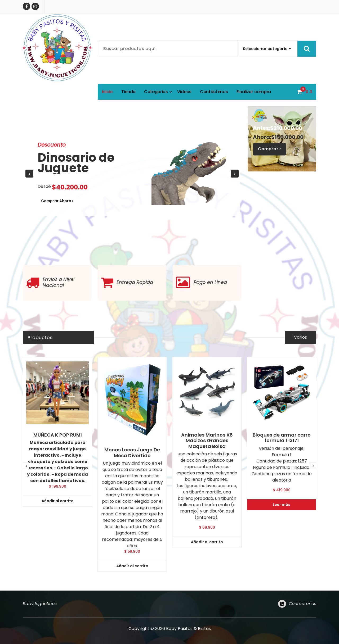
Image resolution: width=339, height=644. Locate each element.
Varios (300, 344)
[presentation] (29, 174)
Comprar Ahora (63, 201)
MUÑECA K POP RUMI (58, 550)
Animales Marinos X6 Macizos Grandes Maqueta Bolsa (207, 556)
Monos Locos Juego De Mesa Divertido (132, 568)
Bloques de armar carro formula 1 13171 (282, 553)
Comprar (271, 149)
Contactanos (302, 608)
